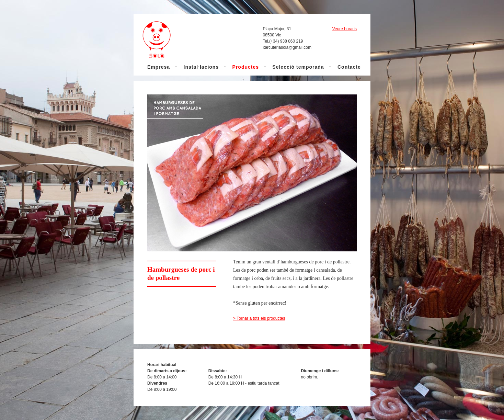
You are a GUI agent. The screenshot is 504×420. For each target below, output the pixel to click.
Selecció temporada (298, 67)
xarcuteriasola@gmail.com (287, 47)
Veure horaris (345, 29)
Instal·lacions (201, 67)
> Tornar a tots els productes (259, 318)
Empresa (159, 67)
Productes (246, 67)
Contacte (349, 67)
